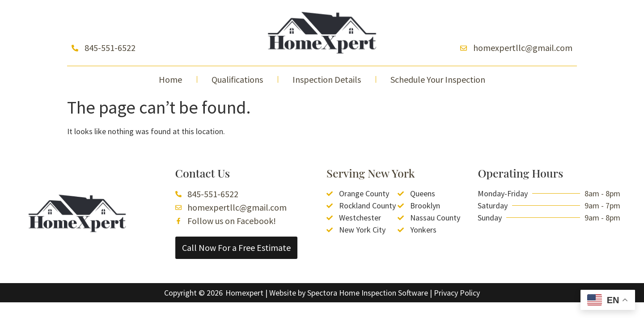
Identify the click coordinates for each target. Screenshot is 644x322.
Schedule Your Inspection (438, 79)
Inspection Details (327, 79)
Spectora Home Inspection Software (368, 293)
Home (170, 79)
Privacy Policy (457, 293)
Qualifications (237, 79)
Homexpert (244, 293)
